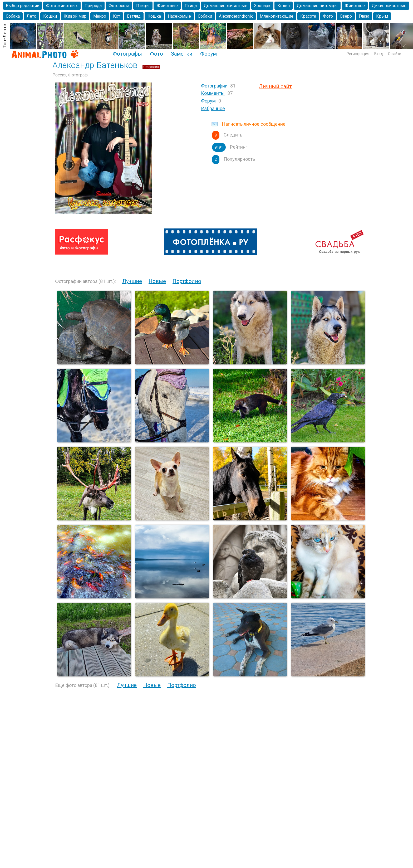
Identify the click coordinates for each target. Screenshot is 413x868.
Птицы (143, 6)
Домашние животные (225, 6)
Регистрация (358, 54)
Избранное (213, 108)
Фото (328, 16)
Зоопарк (262, 6)
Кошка (154, 16)
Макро (100, 16)
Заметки (182, 54)
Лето (31, 16)
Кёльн (284, 6)
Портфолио (187, 281)
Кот (117, 16)
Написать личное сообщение (254, 124)
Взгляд (134, 16)
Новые (157, 281)
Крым (382, 16)
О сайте (395, 54)
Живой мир (75, 16)
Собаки (205, 16)
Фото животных (62, 6)
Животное (355, 6)
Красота (308, 16)
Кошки (50, 16)
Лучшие (132, 281)
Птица (191, 6)
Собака (13, 16)
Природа (93, 6)
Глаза (364, 16)
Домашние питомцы (317, 6)
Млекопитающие (277, 16)
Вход (379, 54)
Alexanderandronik (236, 16)
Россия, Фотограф (70, 75)
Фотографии (214, 86)
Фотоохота (119, 6)
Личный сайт (275, 86)
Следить (233, 135)
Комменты (213, 93)
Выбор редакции (23, 6)
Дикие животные (389, 6)
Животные (167, 6)
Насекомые (179, 16)
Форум (208, 54)
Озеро (346, 16)
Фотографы (127, 54)
